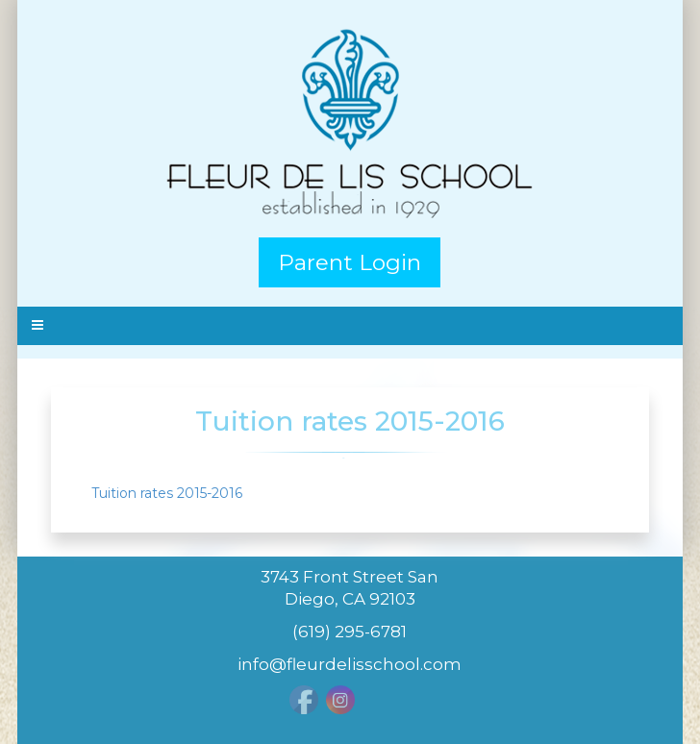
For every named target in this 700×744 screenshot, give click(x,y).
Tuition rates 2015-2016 (167, 493)
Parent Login (350, 262)
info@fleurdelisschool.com (350, 664)
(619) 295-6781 (350, 632)
